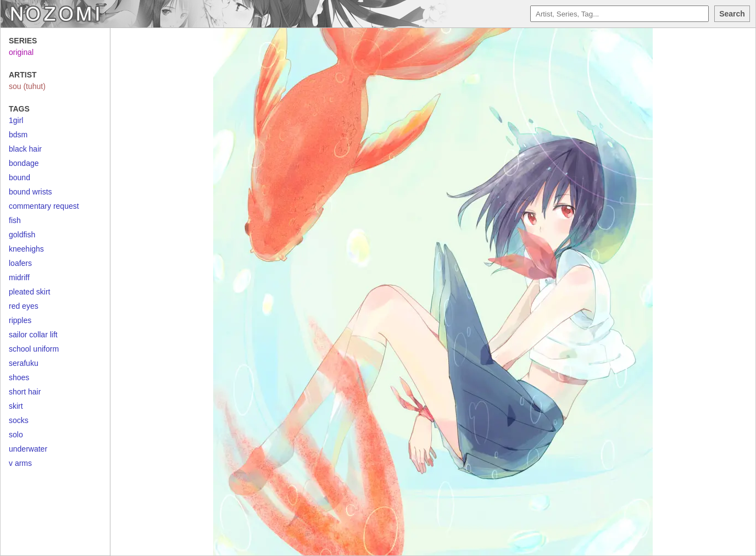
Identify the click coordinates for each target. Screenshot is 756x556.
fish (15, 220)
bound (20, 177)
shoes (19, 377)
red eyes (24, 306)
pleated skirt (29, 292)
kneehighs (26, 249)
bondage (24, 163)
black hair (25, 149)
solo (16, 435)
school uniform (34, 349)
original (21, 52)
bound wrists (30, 192)
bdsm (18, 135)
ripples (20, 320)
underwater (28, 449)
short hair (25, 392)
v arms (20, 463)
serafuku (24, 363)
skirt (16, 406)
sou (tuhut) (27, 86)
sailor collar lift (33, 335)
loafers (20, 263)
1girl (16, 120)
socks (19, 420)
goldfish (22, 235)
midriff (19, 277)
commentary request (44, 206)
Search (732, 14)
